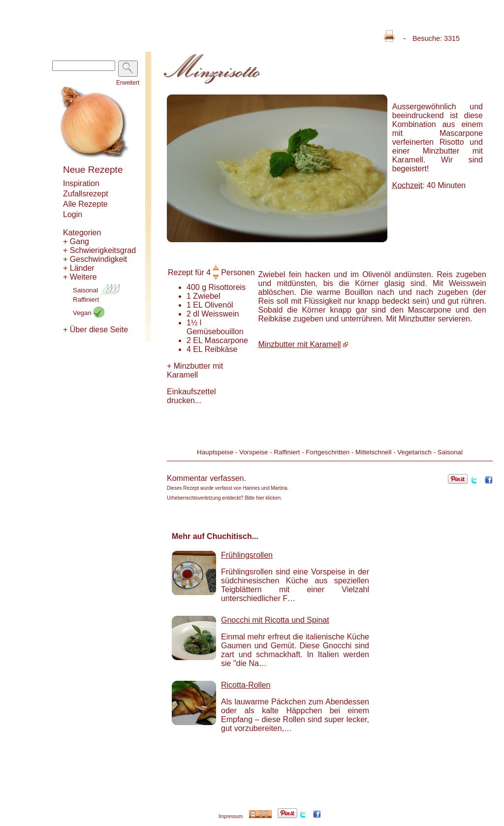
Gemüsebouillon (215, 332)
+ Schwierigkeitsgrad (99, 250)
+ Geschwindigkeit (95, 259)
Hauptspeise (215, 452)
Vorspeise (254, 452)
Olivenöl (219, 305)
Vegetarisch (414, 452)
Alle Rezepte (85, 204)
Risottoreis (227, 287)
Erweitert (128, 83)
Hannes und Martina (265, 488)
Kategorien (82, 233)
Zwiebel (206, 296)
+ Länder (79, 268)
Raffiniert (86, 300)
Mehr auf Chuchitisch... (215, 536)
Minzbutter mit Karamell (195, 370)
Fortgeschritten (328, 452)
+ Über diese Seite (95, 330)
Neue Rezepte (93, 170)
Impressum (231, 816)
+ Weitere (80, 277)
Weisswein (220, 314)
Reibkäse (221, 349)
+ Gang (76, 241)
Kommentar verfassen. (206, 478)
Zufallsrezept (86, 194)
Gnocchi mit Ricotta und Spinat (275, 620)
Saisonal (96, 290)
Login (73, 214)
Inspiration (81, 183)
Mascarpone (226, 340)
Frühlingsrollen (247, 555)
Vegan (89, 313)
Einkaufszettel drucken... (191, 396)
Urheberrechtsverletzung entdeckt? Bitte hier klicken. (224, 498)
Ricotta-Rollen (246, 685)
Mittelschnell (373, 452)
